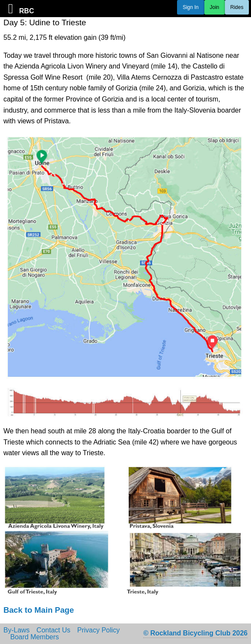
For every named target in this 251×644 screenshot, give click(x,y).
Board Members (35, 637)
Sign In (190, 7)
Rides (237, 7)
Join (215, 7)
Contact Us (53, 630)
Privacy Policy (99, 630)
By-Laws (16, 630)
